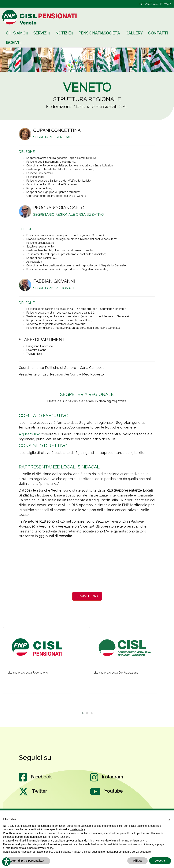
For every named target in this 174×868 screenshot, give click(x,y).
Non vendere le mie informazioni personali (120, 841)
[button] (169, 820)
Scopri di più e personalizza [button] (27, 861)
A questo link (29, 434)
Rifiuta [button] (138, 861)
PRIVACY (166, 4)
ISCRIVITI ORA (87, 596)
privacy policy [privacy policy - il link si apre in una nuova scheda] (45, 848)
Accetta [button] (160, 861)
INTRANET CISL (149, 4)
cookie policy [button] (77, 829)
